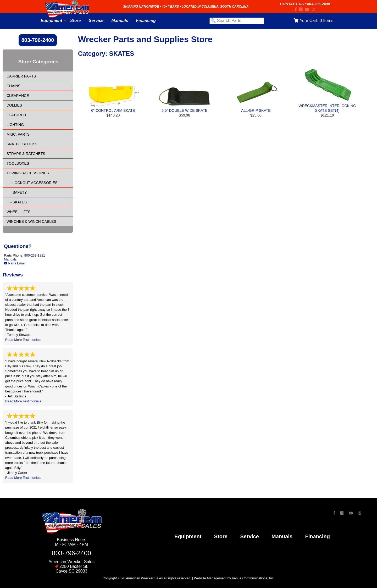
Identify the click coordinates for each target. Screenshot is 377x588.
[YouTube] (308, 9)
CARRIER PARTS (21, 76)
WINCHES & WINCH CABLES (31, 221)
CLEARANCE (18, 96)
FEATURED (16, 115)
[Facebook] (297, 9)
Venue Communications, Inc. (253, 578)
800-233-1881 (35, 255)
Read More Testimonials (23, 340)
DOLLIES (14, 105)
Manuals (10, 259)
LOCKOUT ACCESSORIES (35, 183)
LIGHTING (15, 125)
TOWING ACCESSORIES (28, 173)
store (221, 536)
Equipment (188, 536)
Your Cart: (314, 21)
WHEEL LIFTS (18, 212)
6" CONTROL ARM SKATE (113, 110)
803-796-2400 (318, 4)
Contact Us (292, 4)
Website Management (210, 578)
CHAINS (13, 86)
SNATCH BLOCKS (22, 144)
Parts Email (15, 263)
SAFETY (20, 192)
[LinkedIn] (302, 9)
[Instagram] (315, 9)
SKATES (20, 202)
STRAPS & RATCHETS (26, 154)
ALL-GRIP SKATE (256, 110)
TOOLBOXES (18, 163)
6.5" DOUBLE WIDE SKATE (184, 110)
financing (318, 536)
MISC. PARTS (18, 134)
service (249, 536)
